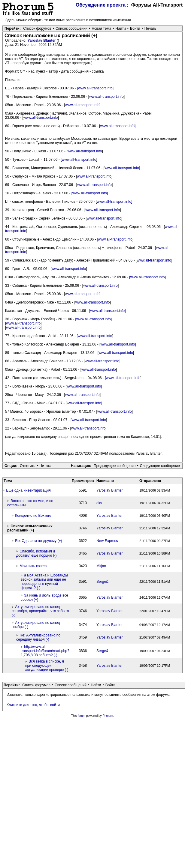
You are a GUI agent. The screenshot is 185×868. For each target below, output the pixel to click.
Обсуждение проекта (101, 5)
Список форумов (37, 28)
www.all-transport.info (95, 88)
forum (82, 716)
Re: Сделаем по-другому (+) (38, 541)
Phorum (108, 716)
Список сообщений (71, 28)
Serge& (102, 582)
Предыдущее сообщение (115, 466)
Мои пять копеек (33, 566)
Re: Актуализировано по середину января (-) (38, 637)
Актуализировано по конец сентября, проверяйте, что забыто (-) (40, 611)
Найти (121, 28)
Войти (135, 28)
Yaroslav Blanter (42, 40)
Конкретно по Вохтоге (33, 516)
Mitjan (101, 566)
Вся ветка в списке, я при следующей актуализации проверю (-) (47, 666)
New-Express (107, 541)
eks (99, 503)
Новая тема (101, 28)
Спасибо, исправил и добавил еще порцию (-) (36, 553)
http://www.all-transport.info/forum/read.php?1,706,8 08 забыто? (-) (45, 651)
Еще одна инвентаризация (28, 490)
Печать (150, 28)
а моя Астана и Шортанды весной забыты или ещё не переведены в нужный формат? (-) (44, 582)
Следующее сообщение (160, 466)
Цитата (45, 466)
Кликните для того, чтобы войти (33, 705)
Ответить (27, 466)
